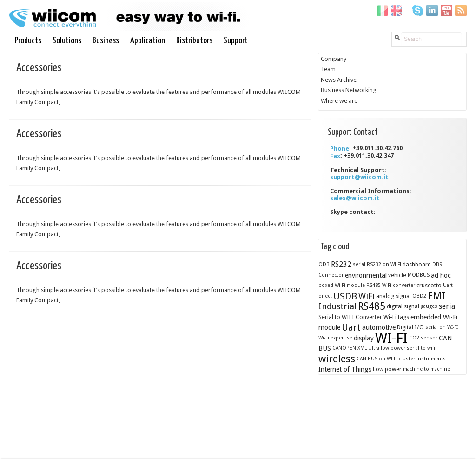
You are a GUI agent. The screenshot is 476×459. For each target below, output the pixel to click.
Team (328, 69)
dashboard (417, 264)
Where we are (339, 100)
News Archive (339, 79)
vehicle (397, 275)
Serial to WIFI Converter (350, 316)
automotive (379, 327)
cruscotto (429, 285)
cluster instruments (422, 358)
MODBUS (419, 275)
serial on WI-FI (442, 327)
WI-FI (391, 338)
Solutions (67, 41)
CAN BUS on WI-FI (377, 358)
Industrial (337, 306)
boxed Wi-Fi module (342, 285)
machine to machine (426, 369)
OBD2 (419, 296)
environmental (366, 275)
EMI (436, 296)
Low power (387, 369)
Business (106, 41)
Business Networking (349, 90)
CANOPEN (344, 348)
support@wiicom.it (359, 177)
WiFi (367, 296)
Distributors (195, 41)
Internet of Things (345, 369)
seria (447, 306)
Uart (351, 327)
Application (148, 41)
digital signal (403, 306)
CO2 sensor (423, 337)
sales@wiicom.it (355, 198)
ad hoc (441, 275)
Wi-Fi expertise (335, 337)
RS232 (341, 264)
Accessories (39, 68)
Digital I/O (410, 327)
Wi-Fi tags (396, 316)
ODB (324, 264)
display (364, 338)
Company (334, 58)
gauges (429, 306)
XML (362, 348)
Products (29, 41)
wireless (337, 358)
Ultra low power (387, 348)
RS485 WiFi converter (391, 285)
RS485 (372, 306)
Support (236, 41)
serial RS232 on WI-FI (377, 264)
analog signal (393, 296)
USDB (345, 296)
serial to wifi (421, 348)
